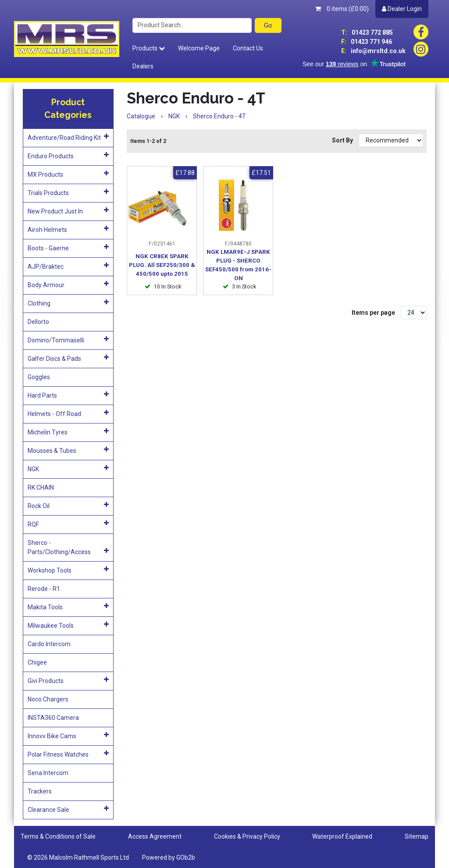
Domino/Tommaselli (68, 340)
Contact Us (248, 48)
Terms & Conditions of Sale (58, 836)
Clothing (68, 303)
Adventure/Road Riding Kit (68, 137)
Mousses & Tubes (68, 450)
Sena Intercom (48, 773)
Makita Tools (68, 607)
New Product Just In (68, 211)
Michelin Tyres (68, 432)
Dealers (143, 66)
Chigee (37, 662)
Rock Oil (68, 505)
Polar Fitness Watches (68, 754)
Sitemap (417, 836)
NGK (68, 469)
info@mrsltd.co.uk (373, 51)
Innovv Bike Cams (68, 736)
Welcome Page (199, 48)
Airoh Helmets (68, 229)
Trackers (40, 791)
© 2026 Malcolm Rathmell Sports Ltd (78, 857)
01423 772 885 (367, 32)
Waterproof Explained (342, 836)
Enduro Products (68, 156)
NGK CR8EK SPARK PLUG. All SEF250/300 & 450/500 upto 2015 (162, 265)
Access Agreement (155, 836)
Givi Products (68, 680)
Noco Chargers (48, 699)
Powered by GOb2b (169, 857)
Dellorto (38, 322)
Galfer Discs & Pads (68, 358)
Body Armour (68, 285)
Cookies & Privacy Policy (247, 836)
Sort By (343, 140)
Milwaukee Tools (68, 625)
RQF (68, 524)
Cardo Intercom (49, 644)
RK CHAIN (41, 487)
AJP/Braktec (68, 266)
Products (149, 48)
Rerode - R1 (44, 589)
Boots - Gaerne (68, 248)
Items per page (373, 313)
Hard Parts (68, 395)
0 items (342, 9)
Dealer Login (402, 9)
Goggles (39, 377)
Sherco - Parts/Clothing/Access (68, 547)
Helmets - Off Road (68, 413)
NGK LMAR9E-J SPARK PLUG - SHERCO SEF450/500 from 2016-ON (238, 265)
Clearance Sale (68, 809)
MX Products (68, 174)
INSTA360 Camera (53, 718)
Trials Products (68, 192)
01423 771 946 (367, 42)
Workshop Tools (68, 570)
